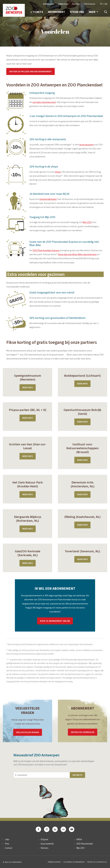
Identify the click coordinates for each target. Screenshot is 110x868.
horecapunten (87, 145)
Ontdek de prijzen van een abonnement (31, 71)
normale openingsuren (44, 102)
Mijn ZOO (87, 222)
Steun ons (77, 12)
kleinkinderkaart (48, 199)
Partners (45, 848)
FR (101, 4)
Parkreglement (54, 862)
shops (58, 172)
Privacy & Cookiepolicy (97, 862)
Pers (7, 844)
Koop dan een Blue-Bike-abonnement (77, 254)
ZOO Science (89, 4)
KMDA (79, 839)
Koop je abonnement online (55, 621)
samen (49, 4)
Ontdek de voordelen (83, 732)
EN (106, 4)
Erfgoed (44, 839)
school (63, 4)
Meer (93, 12)
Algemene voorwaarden (74, 862)
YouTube (76, 4)
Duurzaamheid (47, 844)
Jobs (7, 839)
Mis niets (77, 775)
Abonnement (56, 12)
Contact (9, 848)
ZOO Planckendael (85, 844)
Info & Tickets (33, 12)
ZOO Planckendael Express (46, 250)
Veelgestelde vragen (28, 732)
